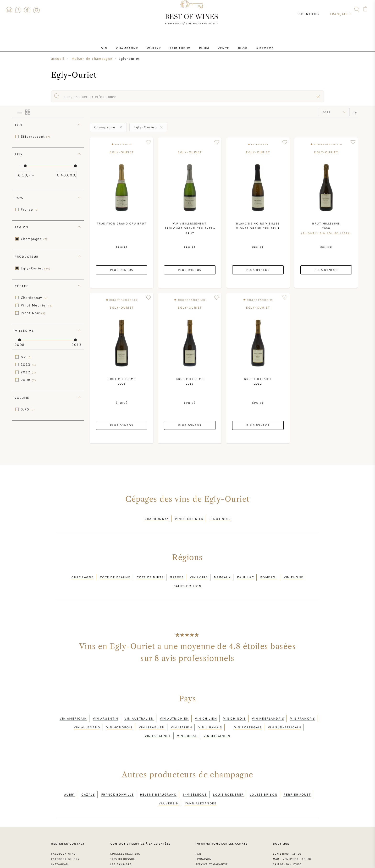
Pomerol (269, 573)
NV (26, 357)
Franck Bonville (118, 775)
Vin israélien (152, 714)
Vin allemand (87, 714)
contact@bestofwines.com (136, 851)
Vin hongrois (119, 714)
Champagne (137, 44)
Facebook (27, 10)
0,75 (28, 409)
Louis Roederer (228, 775)
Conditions (205, 846)
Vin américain (73, 708)
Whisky (160, 44)
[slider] (25, 166)
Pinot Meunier (37, 305)
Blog (233, 44)
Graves (177, 573)
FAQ (18, 10)
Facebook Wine (63, 830)
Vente (218, 44)
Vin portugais (248, 714)
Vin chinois (234, 708)
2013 (28, 365)
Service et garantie (212, 840)
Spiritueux (182, 44)
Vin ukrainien (217, 720)
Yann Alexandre (201, 781)
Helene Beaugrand (158, 775)
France (30, 209)
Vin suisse (187, 720)
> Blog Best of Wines (68, 851)
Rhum (202, 44)
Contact (9, 10)
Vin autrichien (174, 708)
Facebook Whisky (65, 835)
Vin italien (181, 714)
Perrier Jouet (297, 775)
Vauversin (169, 781)
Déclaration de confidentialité (222, 851)
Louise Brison (264, 775)
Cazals (88, 775)
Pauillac (246, 573)
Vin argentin (105, 708)
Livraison (203, 835)
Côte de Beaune (115, 573)
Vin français (303, 708)
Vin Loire (199, 573)
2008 (28, 380)
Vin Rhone (294, 573)
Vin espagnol (158, 720)
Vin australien (139, 708)
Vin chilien (206, 708)
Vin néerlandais (268, 708)
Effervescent (36, 136)
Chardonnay (34, 298)
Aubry (70, 775)
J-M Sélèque (195, 775)
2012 (28, 372)
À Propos (252, 44)
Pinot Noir (33, 313)
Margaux (222, 573)
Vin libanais (210, 714)
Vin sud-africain (284, 714)
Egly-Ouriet (36, 268)
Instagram (36, 10)
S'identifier (312, 10)
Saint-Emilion (188, 579)
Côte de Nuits (150, 573)
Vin (118, 44)
